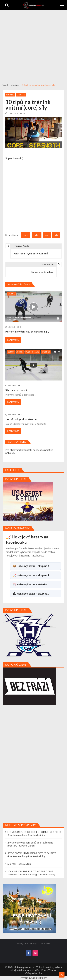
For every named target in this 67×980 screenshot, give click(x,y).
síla (56, 235)
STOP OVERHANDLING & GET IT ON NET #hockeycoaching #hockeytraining (32, 855)
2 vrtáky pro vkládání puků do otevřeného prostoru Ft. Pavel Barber (30, 844)
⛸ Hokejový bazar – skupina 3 (31, 594)
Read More (13, 340)
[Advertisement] (33, 45)
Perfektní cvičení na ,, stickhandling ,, (27, 332)
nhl (47, 235)
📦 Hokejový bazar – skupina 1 (31, 566)
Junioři (20, 352)
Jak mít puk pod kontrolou (21, 419)
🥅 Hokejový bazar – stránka (30, 584)
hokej (37, 235)
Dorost (11, 352)
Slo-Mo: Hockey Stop (19, 864)
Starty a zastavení (16, 390)
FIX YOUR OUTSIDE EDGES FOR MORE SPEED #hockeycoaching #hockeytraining (34, 833)
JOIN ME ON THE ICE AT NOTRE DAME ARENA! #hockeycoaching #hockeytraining (31, 873)
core (26, 235)
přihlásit (10, 453)
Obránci (10, 95)
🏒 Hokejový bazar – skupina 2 (31, 575)
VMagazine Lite (34, 973)
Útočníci (21, 95)
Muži (28, 352)
